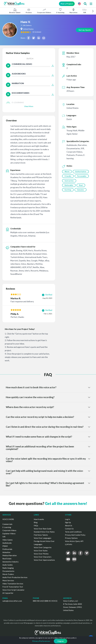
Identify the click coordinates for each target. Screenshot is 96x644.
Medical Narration (10, 555)
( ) (44, 32)
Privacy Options (71, 538)
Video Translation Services (13, 584)
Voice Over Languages (43, 538)
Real (81, 195)
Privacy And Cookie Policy (75, 535)
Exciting (68, 200)
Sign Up (68, 522)
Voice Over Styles (41, 551)
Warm (67, 172)
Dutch (30, 58)
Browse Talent (15, 11)
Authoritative (70, 176)
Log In (67, 519)
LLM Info (69, 544)
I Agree (61, 641)
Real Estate (7, 559)
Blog (36, 522)
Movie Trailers (8, 574)
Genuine (81, 200)
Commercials (7, 524)
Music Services (8, 580)
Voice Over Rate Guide (43, 529)
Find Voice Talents (41, 535)
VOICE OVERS (8, 519)
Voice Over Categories (43, 547)
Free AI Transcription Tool (13, 587)
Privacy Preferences (41, 641)
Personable (69, 186)
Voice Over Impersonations (44, 560)
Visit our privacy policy (67, 638)
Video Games (8, 540)
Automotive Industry (10, 562)
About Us (69, 526)
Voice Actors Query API (74, 541)
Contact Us (69, 529)
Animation (6, 552)
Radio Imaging (8, 568)
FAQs (36, 526)
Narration (73, 11)
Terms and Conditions (73, 532)
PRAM (5, 546)
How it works (39, 519)
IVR (85, 11)
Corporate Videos (44, 11)
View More (29, 106)
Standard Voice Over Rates (44, 532)
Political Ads (7, 549)
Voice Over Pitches (41, 554)
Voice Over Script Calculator (13, 590)
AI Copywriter (8, 593)
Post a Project (66, 4)
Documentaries (8, 571)
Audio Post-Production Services (15, 577)
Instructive (69, 191)
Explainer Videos (9, 534)
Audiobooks (7, 543)
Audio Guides (8, 565)
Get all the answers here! (66, 503)
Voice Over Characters (43, 557)
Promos (29, 11)
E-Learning (7, 527)
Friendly (68, 181)
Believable (69, 195)
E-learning (60, 11)
